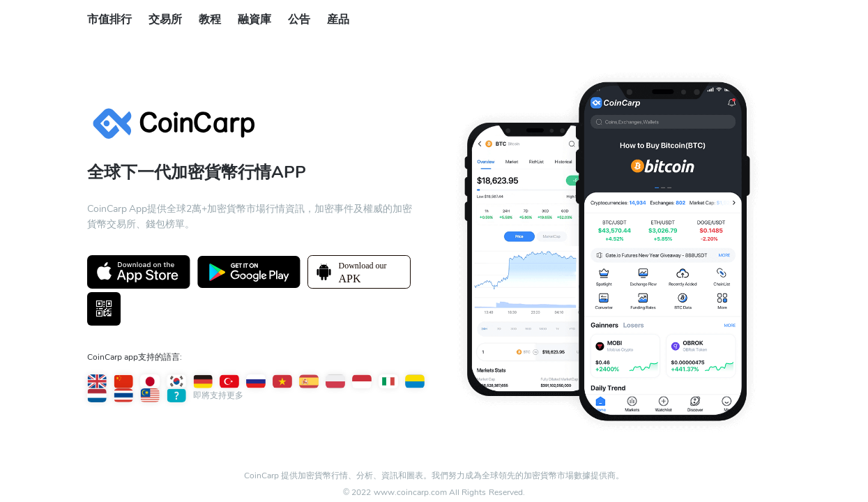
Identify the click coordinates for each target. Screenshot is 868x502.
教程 (210, 20)
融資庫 (254, 20)
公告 (299, 20)
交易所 (165, 20)
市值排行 (109, 20)
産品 (338, 20)
